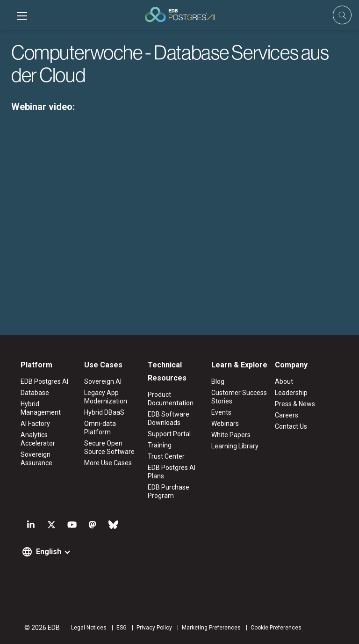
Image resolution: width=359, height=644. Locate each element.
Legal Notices (89, 628)
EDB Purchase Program (169, 491)
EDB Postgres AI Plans (172, 472)
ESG (122, 628)
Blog (218, 381)
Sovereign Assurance (36, 459)
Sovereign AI (103, 381)
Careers (287, 415)
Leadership (291, 393)
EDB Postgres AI (44, 381)
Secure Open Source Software (109, 447)
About (284, 381)
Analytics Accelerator (38, 439)
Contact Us (291, 426)
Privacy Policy (154, 628)
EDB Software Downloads (169, 418)
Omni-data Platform (100, 428)
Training (160, 445)
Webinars (225, 424)
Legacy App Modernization (106, 397)
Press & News (295, 404)
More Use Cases (108, 463)
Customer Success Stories (239, 397)
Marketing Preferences (211, 628)
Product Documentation (171, 399)
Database (35, 393)
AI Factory (35, 424)
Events (221, 412)
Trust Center (166, 456)
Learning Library (235, 446)
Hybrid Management (41, 408)
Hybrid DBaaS (104, 412)
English (49, 552)
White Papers (231, 435)
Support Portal (169, 434)
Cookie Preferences (276, 628)
